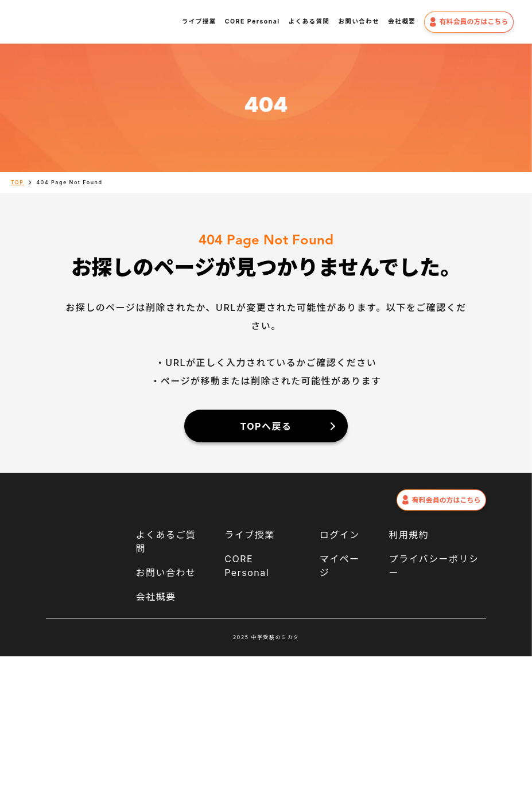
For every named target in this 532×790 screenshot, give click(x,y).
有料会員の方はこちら (469, 22)
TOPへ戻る (266, 426)
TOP (18, 182)
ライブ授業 (199, 22)
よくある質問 (309, 22)
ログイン (340, 535)
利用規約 (409, 535)
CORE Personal (253, 22)
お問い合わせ (359, 22)
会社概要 (402, 22)
